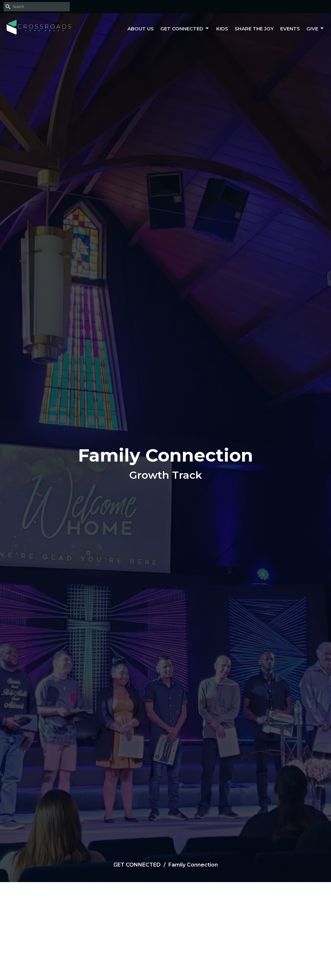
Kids (222, 29)
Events (290, 29)
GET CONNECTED (137, 865)
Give (315, 28)
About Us (141, 29)
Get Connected (185, 28)
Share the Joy (254, 29)
